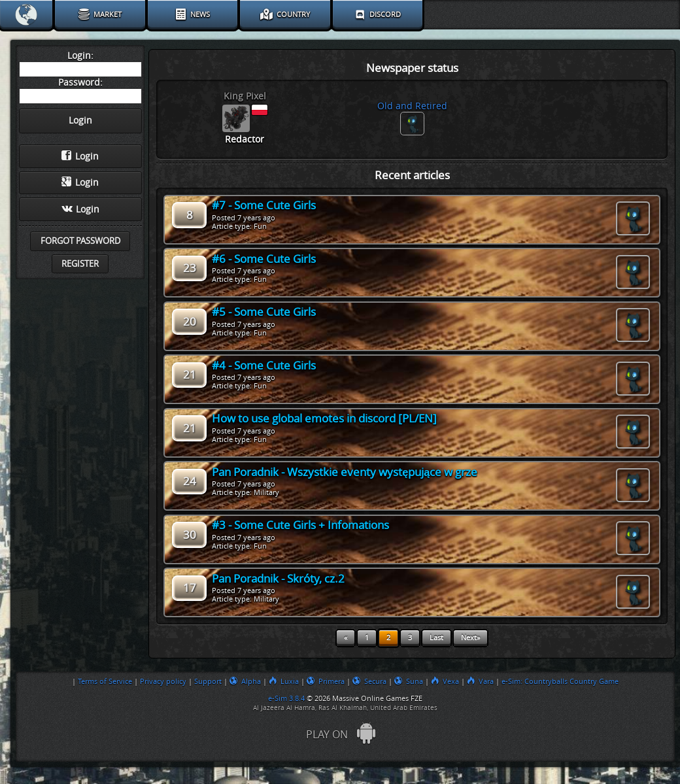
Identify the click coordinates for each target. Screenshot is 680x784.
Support (208, 681)
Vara (480, 681)
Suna (409, 681)
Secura (369, 681)
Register (80, 264)
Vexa (445, 681)
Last (436, 638)
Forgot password (80, 241)
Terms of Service (105, 681)
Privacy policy (163, 681)
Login (80, 156)
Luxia (284, 681)
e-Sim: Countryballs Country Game (560, 681)
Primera (326, 681)
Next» (470, 638)
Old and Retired (412, 106)
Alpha (245, 681)
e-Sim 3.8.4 (286, 698)
